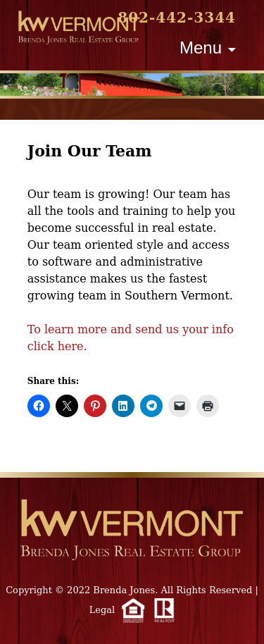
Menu (201, 48)
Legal (102, 610)
